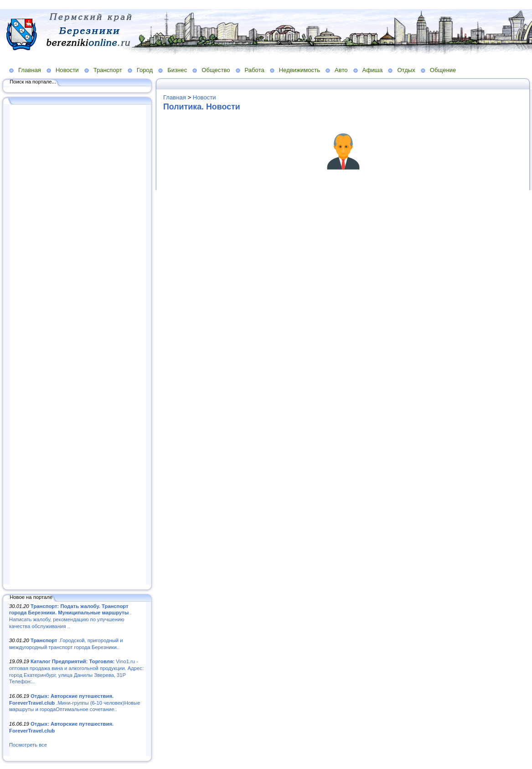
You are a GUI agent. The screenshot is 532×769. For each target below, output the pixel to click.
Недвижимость (300, 70)
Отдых (406, 70)
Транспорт (108, 70)
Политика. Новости (202, 107)
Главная (30, 70)
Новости (67, 70)
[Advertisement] (77, 345)
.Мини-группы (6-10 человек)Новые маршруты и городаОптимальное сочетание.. (75, 703)
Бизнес (177, 70)
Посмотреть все (28, 745)
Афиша (373, 70)
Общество (216, 70)
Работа (255, 70)
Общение (443, 70)
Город (145, 70)
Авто (341, 70)
